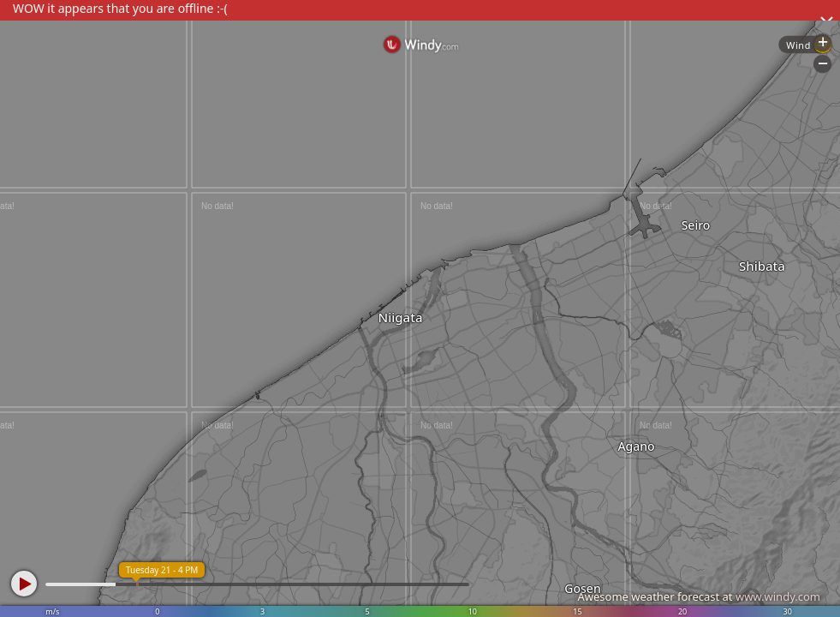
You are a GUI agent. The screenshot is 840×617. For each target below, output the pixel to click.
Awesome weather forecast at (699, 596)
